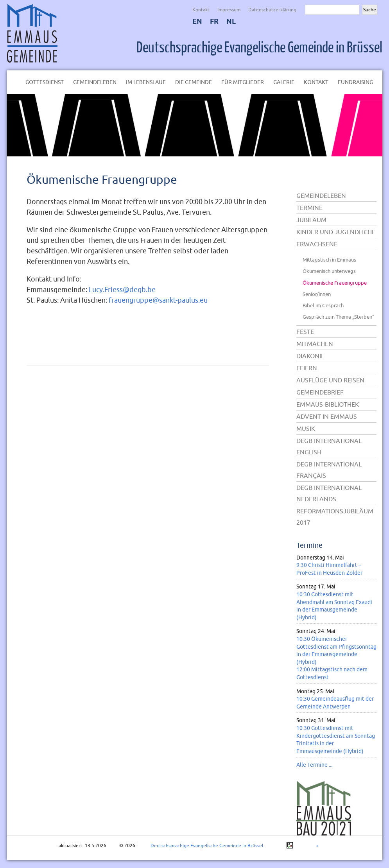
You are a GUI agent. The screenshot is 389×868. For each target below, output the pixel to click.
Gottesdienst (45, 82)
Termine (309, 208)
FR (214, 21)
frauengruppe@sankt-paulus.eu (158, 300)
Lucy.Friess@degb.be (122, 290)
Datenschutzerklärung (272, 10)
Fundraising (355, 82)
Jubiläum (311, 220)
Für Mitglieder (243, 82)
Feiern (307, 368)
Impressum (229, 10)
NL (231, 21)
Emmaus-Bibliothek (328, 404)
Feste (305, 332)
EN (197, 21)
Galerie (284, 82)
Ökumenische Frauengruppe (102, 179)
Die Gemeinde (194, 82)
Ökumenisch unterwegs (329, 271)
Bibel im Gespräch (323, 305)
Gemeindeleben (95, 82)
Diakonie (310, 356)
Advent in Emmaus (327, 416)
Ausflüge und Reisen (330, 380)
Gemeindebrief (320, 392)
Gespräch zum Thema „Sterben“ (338, 317)
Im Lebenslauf (146, 82)
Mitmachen (315, 344)
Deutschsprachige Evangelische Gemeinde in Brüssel (259, 48)
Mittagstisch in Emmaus (329, 260)
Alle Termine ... (314, 765)
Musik (306, 429)
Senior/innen (317, 294)
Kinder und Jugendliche (336, 232)
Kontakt (201, 10)
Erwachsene (317, 244)
